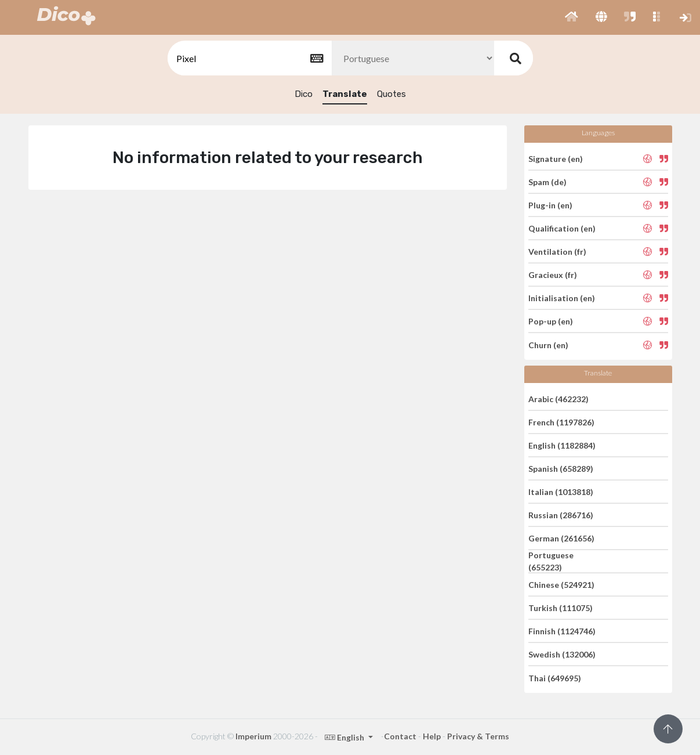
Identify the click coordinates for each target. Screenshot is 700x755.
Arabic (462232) (558, 398)
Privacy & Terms (478, 736)
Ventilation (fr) (557, 252)
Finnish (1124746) (562, 631)
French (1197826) (561, 422)
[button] (572, 17)
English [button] (345, 737)
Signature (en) (556, 158)
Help (432, 736)
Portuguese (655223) (551, 561)
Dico (304, 94)
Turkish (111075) (561, 608)
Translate (345, 94)
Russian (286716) (561, 515)
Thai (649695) (555, 678)
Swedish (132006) (562, 654)
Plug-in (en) (550, 205)
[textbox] (249, 58)
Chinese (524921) (561, 585)
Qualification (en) (562, 228)
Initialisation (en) (562, 298)
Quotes (391, 94)
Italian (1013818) (561, 492)
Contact (400, 736)
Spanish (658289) (561, 469)
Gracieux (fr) (553, 275)
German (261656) (561, 538)
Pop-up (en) (551, 321)
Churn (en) (548, 344)
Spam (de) (547, 182)
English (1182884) (562, 445)
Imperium (253, 736)
